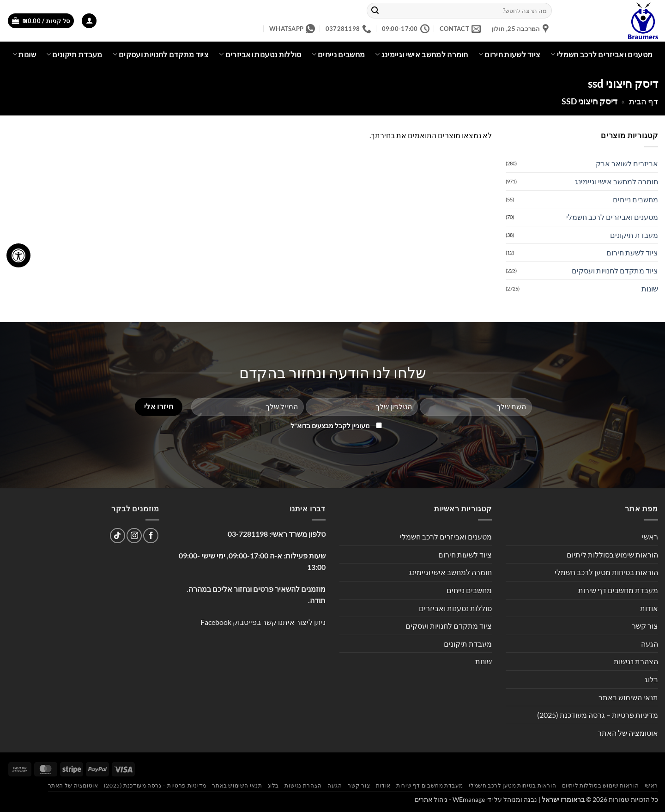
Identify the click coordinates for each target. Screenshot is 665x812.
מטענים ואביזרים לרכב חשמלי (602, 55)
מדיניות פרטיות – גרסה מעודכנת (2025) (598, 715)
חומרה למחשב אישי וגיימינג (422, 55)
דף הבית (644, 101)
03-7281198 (248, 534)
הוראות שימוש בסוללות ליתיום (612, 554)
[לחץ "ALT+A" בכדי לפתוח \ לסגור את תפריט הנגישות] (18, 255)
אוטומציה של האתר (628, 733)
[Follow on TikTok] (118, 536)
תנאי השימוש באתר (628, 697)
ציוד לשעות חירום (510, 55)
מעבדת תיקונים (74, 55)
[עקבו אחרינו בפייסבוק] (151, 536)
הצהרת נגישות (636, 661)
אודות (649, 608)
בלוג (651, 679)
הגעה (650, 644)
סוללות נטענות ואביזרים (260, 55)
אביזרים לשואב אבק (627, 163)
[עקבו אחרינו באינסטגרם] (134, 536)
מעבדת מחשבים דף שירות (618, 590)
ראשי (650, 536)
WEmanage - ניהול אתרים (450, 799)
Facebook (216, 622)
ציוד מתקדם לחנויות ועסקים (161, 55)
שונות (24, 55)
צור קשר (645, 626)
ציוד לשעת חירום (632, 252)
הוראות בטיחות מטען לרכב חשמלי (606, 572)
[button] (89, 21)
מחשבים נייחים (339, 55)
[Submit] (375, 11)
